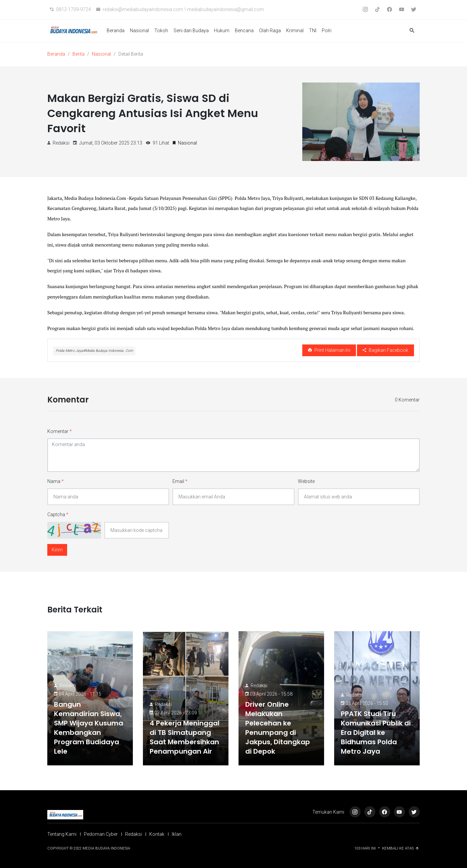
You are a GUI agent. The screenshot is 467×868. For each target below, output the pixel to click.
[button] (412, 31)
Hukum (222, 31)
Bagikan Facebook (385, 350)
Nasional (139, 31)
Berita (79, 54)
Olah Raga (270, 31)
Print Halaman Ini (329, 350)
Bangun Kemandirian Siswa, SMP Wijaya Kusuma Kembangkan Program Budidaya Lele (89, 728)
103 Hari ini (366, 848)
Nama (56, 481)
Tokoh (161, 31)
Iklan (177, 834)
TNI (313, 31)
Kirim (57, 550)
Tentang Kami (62, 834)
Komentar (60, 431)
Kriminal (295, 31)
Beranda (116, 31)
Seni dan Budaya (191, 31)
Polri (327, 31)
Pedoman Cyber (101, 834)
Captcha (58, 514)
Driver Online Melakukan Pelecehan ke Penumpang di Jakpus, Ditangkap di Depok (278, 728)
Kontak (157, 834)
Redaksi (68, 686)
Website (306, 481)
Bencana (244, 31)
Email (180, 481)
